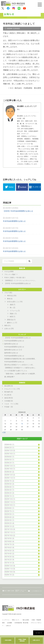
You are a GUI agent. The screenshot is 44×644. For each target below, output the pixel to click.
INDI (6, 326)
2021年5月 (8, 551)
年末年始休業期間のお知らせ (14, 221)
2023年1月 (8, 496)
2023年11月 (9, 478)
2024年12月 (9, 466)
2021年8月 (8, 542)
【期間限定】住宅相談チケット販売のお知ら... (20, 368)
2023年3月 (8, 490)
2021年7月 (8, 545)
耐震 (11, 317)
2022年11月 (9, 502)
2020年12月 (9, 566)
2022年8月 (8, 508)
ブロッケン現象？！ (11, 274)
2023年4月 (8, 487)
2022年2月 (8, 523)
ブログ (7, 293)
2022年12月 (9, 499)
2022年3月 (8, 520)
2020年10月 (9, 572)
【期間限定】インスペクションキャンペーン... (20, 281)
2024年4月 (8, 472)
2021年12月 (9, 529)
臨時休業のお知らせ (11, 344)
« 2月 (4, 432)
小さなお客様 (9, 272)
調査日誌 (10, 320)
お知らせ (7, 329)
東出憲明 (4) (9, 386)
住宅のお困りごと (13, 302)
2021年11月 (9, 532)
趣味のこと (11, 323)
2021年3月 (8, 557)
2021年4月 (8, 554)
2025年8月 (8, 457)
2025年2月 (8, 463)
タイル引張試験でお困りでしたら (16, 371)
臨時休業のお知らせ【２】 (13, 350)
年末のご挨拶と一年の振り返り (15, 278)
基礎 (11, 305)
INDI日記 (10, 296)
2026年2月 (8, 448)
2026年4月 (8, 445)
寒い (11, 308)
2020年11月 (9, 569)
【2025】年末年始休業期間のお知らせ (18, 211)
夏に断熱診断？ (10, 377)
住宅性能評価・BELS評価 (21, 623)
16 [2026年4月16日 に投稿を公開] (22, 424)
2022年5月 (8, 514)
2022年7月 (8, 511)
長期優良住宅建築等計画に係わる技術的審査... (20, 359)
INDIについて (15, 620)
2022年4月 (8, 517)
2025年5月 (8, 460)
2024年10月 (9, 469)
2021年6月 (8, 548)
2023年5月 (8, 484)
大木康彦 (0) (9, 401)
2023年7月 (8, 481)
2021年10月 (9, 536)
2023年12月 (9, 475)
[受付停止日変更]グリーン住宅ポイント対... (19, 365)
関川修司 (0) (9, 392)
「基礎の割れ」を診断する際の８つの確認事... (20, 374)
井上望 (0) (8, 395)
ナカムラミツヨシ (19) (12, 389)
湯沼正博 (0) (9, 398)
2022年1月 (8, 526)
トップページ (6, 620)
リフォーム (14, 311)
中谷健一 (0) (9, 407)
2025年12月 (9, 451)
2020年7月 (8, 575)
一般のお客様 (25, 620)
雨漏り (12, 314)
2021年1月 (8, 563)
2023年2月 (8, 493)
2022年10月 (9, 505)
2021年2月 (8, 560)
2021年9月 (8, 538)
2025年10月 (9, 454)
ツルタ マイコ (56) (11, 404)
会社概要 (10, 623)
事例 (9, 299)
